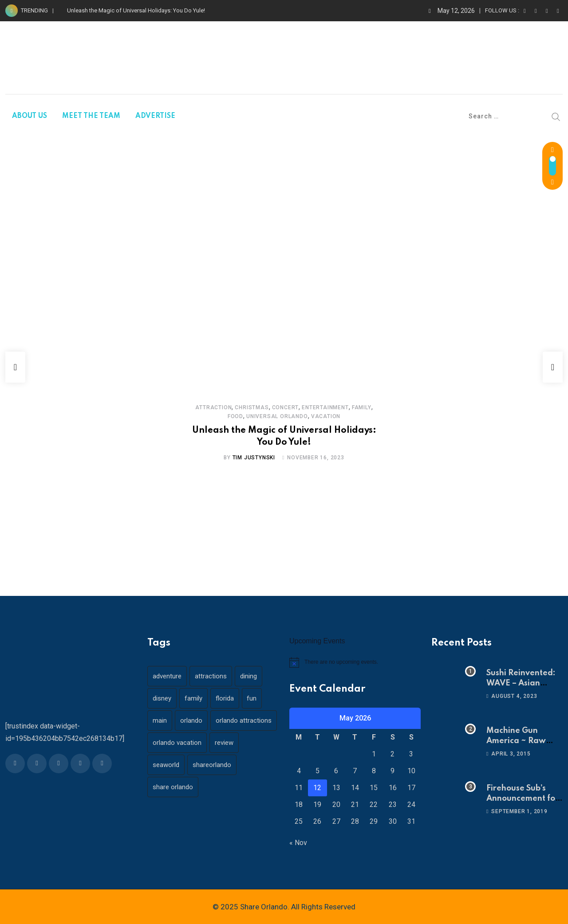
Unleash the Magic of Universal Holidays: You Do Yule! (136, 10)
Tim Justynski (254, 458)
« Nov (298, 843)
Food (373, 407)
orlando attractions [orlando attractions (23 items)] (181, 743)
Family (352, 407)
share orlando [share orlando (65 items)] (174, 809)
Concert (276, 407)
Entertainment (316, 407)
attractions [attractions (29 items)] (213, 676)
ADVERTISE (155, 116)
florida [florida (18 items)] (229, 698)
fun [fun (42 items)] (258, 698)
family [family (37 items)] (196, 698)
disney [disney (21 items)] (163, 698)
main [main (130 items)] (161, 720)
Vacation (316, 416)
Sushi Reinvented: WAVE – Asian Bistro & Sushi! (521, 683)
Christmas (242, 407)
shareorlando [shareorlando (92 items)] (215, 787)
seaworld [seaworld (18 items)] (167, 787)
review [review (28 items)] (227, 765)
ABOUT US (30, 116)
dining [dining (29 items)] (253, 676)
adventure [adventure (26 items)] (168, 676)
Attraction (204, 407)
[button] (15, 367)
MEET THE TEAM (91, 116)
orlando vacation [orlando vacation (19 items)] (178, 765)
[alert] (355, 662)
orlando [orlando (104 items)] (194, 720)
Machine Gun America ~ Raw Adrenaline (516, 741)
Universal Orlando (268, 416)
